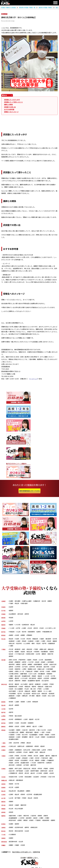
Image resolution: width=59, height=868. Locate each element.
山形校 (11, 621)
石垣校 (23, 851)
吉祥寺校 (41, 668)
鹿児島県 (4, 848)
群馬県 (3, 636)
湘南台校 (28, 695)
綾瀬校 (31, 680)
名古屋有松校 (52, 742)
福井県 (3, 717)
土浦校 (24, 629)
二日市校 (22, 824)
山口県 (3, 803)
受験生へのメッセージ (11, 112)
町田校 (36, 661)
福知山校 (43, 757)
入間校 (50, 642)
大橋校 (42, 824)
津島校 (44, 742)
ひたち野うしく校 (52, 629)
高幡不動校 (42, 675)
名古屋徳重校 (34, 739)
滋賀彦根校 (30, 751)
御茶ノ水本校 (13, 661)
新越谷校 (36, 639)
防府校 (37, 803)
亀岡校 (32, 757)
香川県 (3, 811)
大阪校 (11, 761)
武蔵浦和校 (19, 646)
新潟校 (11, 706)
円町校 (51, 755)
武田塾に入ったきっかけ (12, 100)
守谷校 (42, 629)
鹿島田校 (12, 700)
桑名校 (29, 747)
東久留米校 (53, 680)
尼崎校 (47, 778)
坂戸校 (11, 646)
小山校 (19, 632)
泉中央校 (21, 614)
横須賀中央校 (13, 690)
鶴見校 (35, 695)
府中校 (11, 675)
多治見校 (24, 727)
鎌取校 (45, 655)
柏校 (24, 650)
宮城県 (3, 614)
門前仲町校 (23, 661)
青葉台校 (28, 690)
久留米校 (34, 821)
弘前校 (11, 607)
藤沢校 (32, 688)
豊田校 (37, 737)
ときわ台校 (44, 680)
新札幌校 (18, 601)
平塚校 (53, 688)
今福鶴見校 (13, 768)
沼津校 (23, 731)
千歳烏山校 (47, 673)
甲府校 (11, 720)
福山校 (17, 800)
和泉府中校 (51, 768)
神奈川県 (4, 688)
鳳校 (11, 765)
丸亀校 (17, 811)
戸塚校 (40, 693)
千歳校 (11, 604)
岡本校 (21, 778)
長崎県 (3, 833)
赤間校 (20, 826)
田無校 (29, 673)
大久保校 (40, 778)
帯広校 (17, 604)
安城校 (42, 739)
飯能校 (17, 644)
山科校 (45, 755)
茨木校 (45, 763)
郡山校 (33, 625)
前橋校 (23, 636)
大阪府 (3, 761)
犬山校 (38, 742)
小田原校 (46, 688)
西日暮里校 (13, 677)
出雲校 (17, 793)
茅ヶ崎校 (33, 700)
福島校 (11, 625)
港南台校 (41, 690)
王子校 (25, 680)
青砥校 (51, 677)
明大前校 (49, 668)
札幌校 (11, 601)
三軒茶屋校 (51, 663)
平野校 (17, 761)
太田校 (17, 636)
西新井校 (39, 682)
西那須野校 (32, 632)
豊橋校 (23, 737)
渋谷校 (25, 670)
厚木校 (11, 688)
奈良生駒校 (29, 782)
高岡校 (17, 709)
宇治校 (26, 757)
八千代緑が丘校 (20, 655)
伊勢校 (23, 747)
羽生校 (51, 644)
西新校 (47, 821)
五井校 (39, 655)
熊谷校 (11, 639)
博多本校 (27, 821)
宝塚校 (53, 774)
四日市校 (17, 747)
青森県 (3, 607)
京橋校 (49, 765)
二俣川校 (21, 695)
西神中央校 (45, 776)
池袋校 (30, 661)
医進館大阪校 (34, 768)
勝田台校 (52, 650)
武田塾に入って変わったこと (13, 102)
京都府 (3, 755)
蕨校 (46, 644)
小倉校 (20, 821)
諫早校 (27, 833)
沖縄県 (3, 851)
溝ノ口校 (34, 693)
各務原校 (31, 727)
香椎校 (41, 821)
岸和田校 (33, 763)
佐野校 (39, 632)
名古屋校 (12, 734)
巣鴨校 (31, 665)
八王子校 (31, 663)
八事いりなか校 (42, 734)
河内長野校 (29, 765)
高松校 (11, 811)
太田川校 (25, 734)
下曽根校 (39, 826)
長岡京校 (12, 757)
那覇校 (11, 851)
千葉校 (37, 650)
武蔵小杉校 (49, 690)
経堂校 (11, 682)
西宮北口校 (27, 774)
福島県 (3, 625)
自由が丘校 (13, 668)
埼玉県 (3, 639)
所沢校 (29, 639)
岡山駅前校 (21, 796)
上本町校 (19, 763)
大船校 (19, 700)
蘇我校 (11, 657)
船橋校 (17, 652)
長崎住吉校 (35, 833)
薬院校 (26, 826)
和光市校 (31, 644)
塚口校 (27, 778)
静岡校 (11, 731)
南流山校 (30, 652)
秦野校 (41, 695)
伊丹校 (41, 774)
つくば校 (12, 629)
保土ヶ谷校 (53, 700)
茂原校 (53, 652)
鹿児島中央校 (13, 848)
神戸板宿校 (20, 776)
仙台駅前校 (13, 614)
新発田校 (36, 706)
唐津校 (17, 830)
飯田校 (32, 724)
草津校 (37, 751)
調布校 (20, 668)
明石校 (35, 774)
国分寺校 (12, 670)
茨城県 (3, 629)
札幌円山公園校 (27, 601)
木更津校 (37, 652)
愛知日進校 (30, 737)
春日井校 (33, 734)
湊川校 (52, 776)
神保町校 (31, 670)
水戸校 (18, 629)
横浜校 (17, 688)
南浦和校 (18, 642)
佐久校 (38, 724)
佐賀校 (11, 830)
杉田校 (45, 700)
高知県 (3, 818)
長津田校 (53, 697)
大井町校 (27, 668)
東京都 (3, 661)
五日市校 (30, 800)
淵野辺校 (25, 700)
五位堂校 (37, 782)
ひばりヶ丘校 (51, 675)
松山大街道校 (19, 814)
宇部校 (25, 803)
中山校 (27, 693)
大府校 (54, 739)
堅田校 (44, 751)
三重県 (3, 747)
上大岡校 (47, 693)
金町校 (25, 665)
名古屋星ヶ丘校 (14, 737)
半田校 (49, 737)
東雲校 (45, 682)
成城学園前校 (39, 665)
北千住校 (34, 668)
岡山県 (3, 796)
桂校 (37, 757)
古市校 (26, 768)
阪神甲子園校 (35, 776)
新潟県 (3, 706)
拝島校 (54, 673)
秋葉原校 (21, 677)
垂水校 (33, 778)
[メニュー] (55, 3)
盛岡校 (11, 611)
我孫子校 (52, 655)
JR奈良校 (44, 782)
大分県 (3, 840)
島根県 (3, 793)
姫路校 (11, 774)
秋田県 (3, 618)
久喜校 (44, 642)
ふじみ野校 (39, 644)
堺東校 (31, 761)
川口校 (23, 639)
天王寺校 (24, 761)
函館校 (51, 601)
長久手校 (25, 739)
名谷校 (53, 778)
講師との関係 (8, 104)
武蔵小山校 (13, 673)
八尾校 (39, 763)
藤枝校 (29, 731)
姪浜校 (36, 824)
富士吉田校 (19, 720)
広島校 (11, 800)
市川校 (11, 650)
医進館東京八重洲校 (15, 684)
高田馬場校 (49, 661)
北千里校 (34, 770)
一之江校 (18, 680)
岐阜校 (11, 727)
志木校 (11, 642)
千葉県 (3, 650)
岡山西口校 (13, 796)
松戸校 (11, 652)
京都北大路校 (37, 755)
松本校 (11, 724)
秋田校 (11, 618)
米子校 (17, 789)
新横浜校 (39, 688)
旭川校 (45, 601)
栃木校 (25, 632)
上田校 (26, 724)
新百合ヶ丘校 (37, 697)
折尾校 (32, 826)
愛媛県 (3, 814)
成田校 (23, 652)
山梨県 (3, 720)
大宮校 (17, 639)
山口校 (11, 803)
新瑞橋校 (25, 742)
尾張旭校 (12, 742)
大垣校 (17, 727)
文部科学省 (36, 858)
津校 (11, 747)
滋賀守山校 (21, 751)
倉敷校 (29, 796)
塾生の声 (4, 14)
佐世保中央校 (19, 833)
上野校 (38, 670)
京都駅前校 (19, 755)
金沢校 (11, 713)
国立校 (32, 682)
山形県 (3, 621)
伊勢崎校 (30, 636)
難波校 (43, 765)
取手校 (36, 629)
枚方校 (37, 761)
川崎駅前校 (13, 702)
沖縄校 (17, 851)
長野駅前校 (19, 724)
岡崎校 (19, 734)
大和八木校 (53, 782)
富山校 (11, 709)
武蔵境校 (25, 682)
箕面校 (16, 765)
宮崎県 (3, 844)
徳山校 (31, 803)
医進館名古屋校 (14, 744)
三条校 (29, 706)
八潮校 (26, 646)
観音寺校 (24, 811)
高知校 (11, 818)
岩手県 (3, 611)
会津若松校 (26, 625)
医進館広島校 (39, 800)
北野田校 (12, 770)
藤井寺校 (41, 770)
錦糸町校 (12, 665)
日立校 (30, 629)
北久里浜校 (27, 697)
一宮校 (43, 737)
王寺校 (21, 782)
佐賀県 (3, 830)
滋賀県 (3, 751)
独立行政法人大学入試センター (22, 858)
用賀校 (23, 675)
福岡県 (3, 821)
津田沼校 (30, 650)
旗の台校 (34, 677)
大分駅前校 (13, 840)
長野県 (3, 724)
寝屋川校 (12, 763)
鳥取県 (3, 789)
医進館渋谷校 (43, 677)
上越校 (17, 706)
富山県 (3, 709)
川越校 (43, 639)
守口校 (37, 765)
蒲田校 (11, 680)
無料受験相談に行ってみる (30, 491)
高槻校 (43, 761)
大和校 (21, 690)
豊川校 (32, 742)
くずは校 (43, 768)
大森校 (17, 675)
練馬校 (19, 665)
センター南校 (49, 695)
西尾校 (48, 739)
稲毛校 (11, 655)
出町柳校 (19, 757)
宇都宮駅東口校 (48, 632)
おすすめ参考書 (9, 109)
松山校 (11, 814)
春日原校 (29, 824)
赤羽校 (47, 665)
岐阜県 (3, 727)
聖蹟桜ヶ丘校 (46, 670)
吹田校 (22, 765)
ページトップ (33, 379)
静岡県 (3, 731)
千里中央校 (53, 763)
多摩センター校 (37, 673)
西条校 (23, 800)
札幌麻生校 (37, 601)
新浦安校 (18, 650)
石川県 (3, 713)
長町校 (27, 614)
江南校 (19, 742)
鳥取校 (11, 789)
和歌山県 (4, 786)
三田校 (27, 776)
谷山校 (21, 848)
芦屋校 (47, 774)
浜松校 (17, 731)
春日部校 (49, 639)
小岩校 (19, 670)
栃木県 (3, 632)
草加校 (31, 642)
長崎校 (11, 833)
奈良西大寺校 (13, 782)
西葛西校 (18, 663)
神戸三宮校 (19, 774)
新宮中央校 (13, 826)
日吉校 (11, 693)
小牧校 (19, 739)
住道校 (26, 763)
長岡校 (23, 706)
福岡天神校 (13, 821)
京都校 (11, 755)
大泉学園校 (21, 673)
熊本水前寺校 (19, 837)
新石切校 (19, 770)
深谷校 (11, 644)
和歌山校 (12, 786)
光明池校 (27, 770)
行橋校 (48, 824)
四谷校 (38, 663)
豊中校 (49, 761)
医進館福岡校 (13, 824)
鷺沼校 (39, 700)
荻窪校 (44, 663)
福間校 (54, 826)
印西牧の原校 (31, 655)
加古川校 (12, 776)
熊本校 (11, 837)
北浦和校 (37, 642)
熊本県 (3, 837)
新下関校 (18, 803)
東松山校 (24, 644)
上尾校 (25, 642)
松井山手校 (27, 755)
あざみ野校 (25, 688)
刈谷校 (51, 734)
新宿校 (11, 663)
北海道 (3, 601)
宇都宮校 (12, 632)
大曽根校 (12, 739)
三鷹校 (27, 677)
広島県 (3, 800)
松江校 (11, 793)
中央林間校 (13, 697)
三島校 (41, 731)
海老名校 (45, 697)
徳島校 (11, 807)
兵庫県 (3, 774)
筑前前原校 (47, 826)
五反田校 (18, 682)
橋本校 (35, 690)
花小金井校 (27, 684)
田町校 (25, 663)
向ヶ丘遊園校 (19, 693)
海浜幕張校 (45, 652)
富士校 (35, 731)
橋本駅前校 (20, 786)
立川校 (42, 661)
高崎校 (11, 636)
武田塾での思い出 (10, 107)
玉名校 (27, 837)
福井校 (11, 717)
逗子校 (20, 697)
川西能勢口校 (13, 778)
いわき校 (18, 625)
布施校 (20, 768)
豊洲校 (37, 680)
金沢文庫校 (13, 695)
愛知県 (3, 734)
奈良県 (3, 782)
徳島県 (3, 807)
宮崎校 (11, 844)
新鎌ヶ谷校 (44, 650)
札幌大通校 (25, 604)
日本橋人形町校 (32, 675)
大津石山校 (13, 751)
